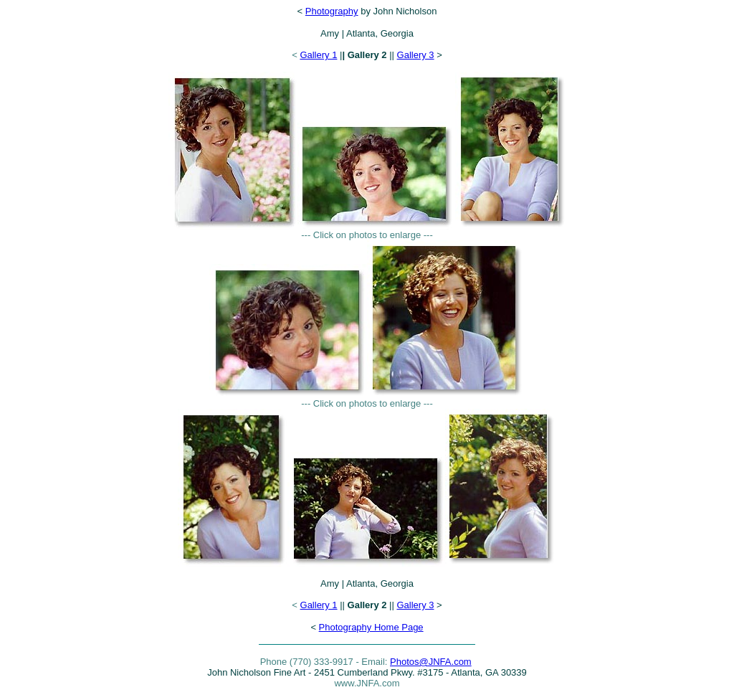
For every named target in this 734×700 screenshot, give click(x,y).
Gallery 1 (318, 55)
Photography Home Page (371, 627)
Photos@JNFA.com (431, 662)
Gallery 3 (416, 55)
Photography (332, 11)
